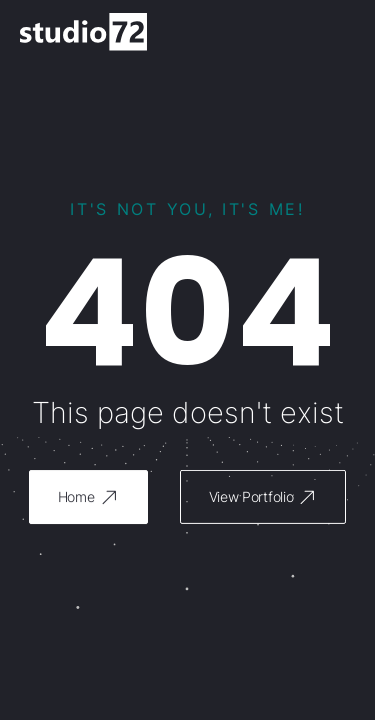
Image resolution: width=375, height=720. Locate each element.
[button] (88, 497)
